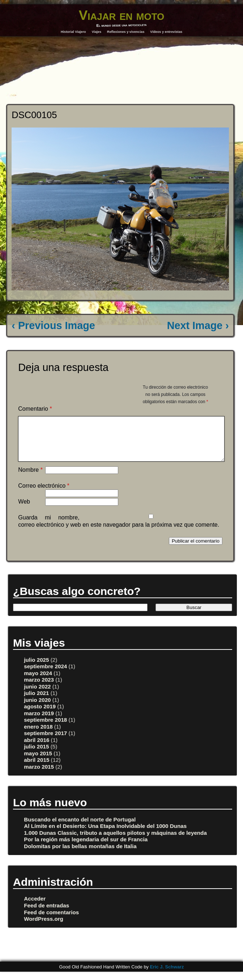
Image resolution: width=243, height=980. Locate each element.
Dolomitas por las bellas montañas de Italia (80, 855)
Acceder (35, 907)
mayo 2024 (38, 682)
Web (24, 510)
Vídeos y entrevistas (166, 32)
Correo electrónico (44, 494)
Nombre (30, 478)
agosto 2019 (40, 715)
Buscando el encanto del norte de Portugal (80, 828)
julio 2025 (36, 668)
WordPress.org (44, 927)
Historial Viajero (73, 32)
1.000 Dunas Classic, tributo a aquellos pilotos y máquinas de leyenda (115, 841)
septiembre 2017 (45, 742)
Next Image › (198, 325)
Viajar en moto (122, 15)
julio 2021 (36, 702)
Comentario (35, 409)
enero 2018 (38, 735)
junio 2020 (37, 709)
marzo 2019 (39, 722)
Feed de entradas (46, 914)
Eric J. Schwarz (167, 975)
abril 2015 (37, 769)
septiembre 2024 (45, 675)
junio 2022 (37, 695)
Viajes (97, 32)
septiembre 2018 (45, 728)
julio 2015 (36, 755)
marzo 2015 (39, 775)
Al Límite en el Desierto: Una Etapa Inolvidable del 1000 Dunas (105, 835)
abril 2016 (37, 749)
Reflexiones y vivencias (126, 32)
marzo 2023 (39, 688)
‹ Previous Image (53, 325)
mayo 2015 (38, 762)
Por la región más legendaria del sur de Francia (86, 848)
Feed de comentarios (51, 921)
